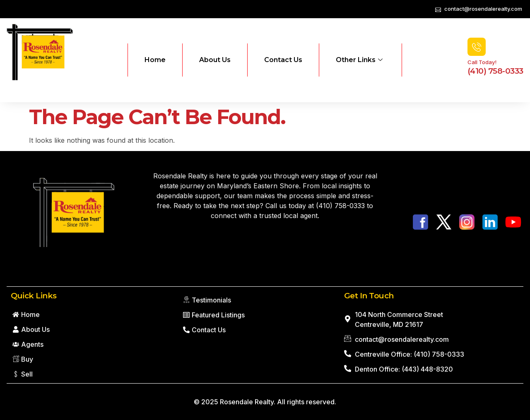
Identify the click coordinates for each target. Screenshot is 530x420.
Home (155, 60)
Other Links (359, 60)
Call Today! (482, 62)
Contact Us (283, 60)
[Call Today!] (477, 47)
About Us (215, 60)
